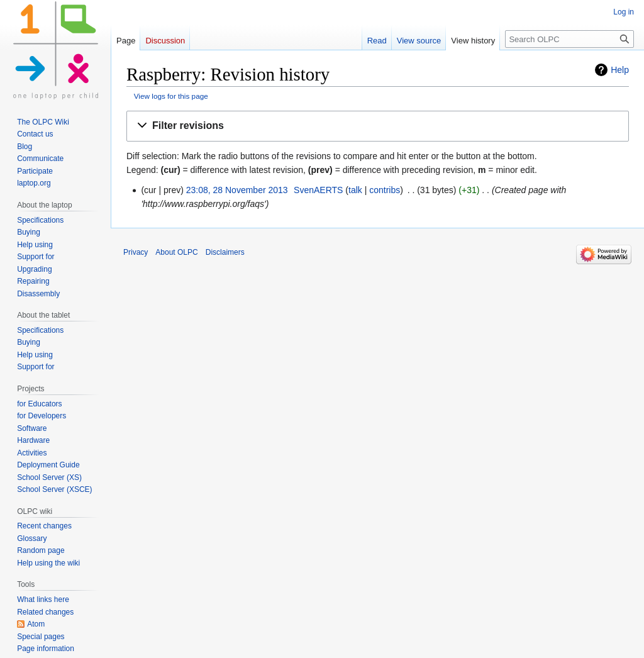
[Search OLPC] (569, 39)
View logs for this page (171, 96)
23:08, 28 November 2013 (237, 190)
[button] (378, 126)
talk (355, 190)
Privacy (136, 252)
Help (620, 70)
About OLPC (176, 252)
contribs (385, 190)
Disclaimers (225, 252)
